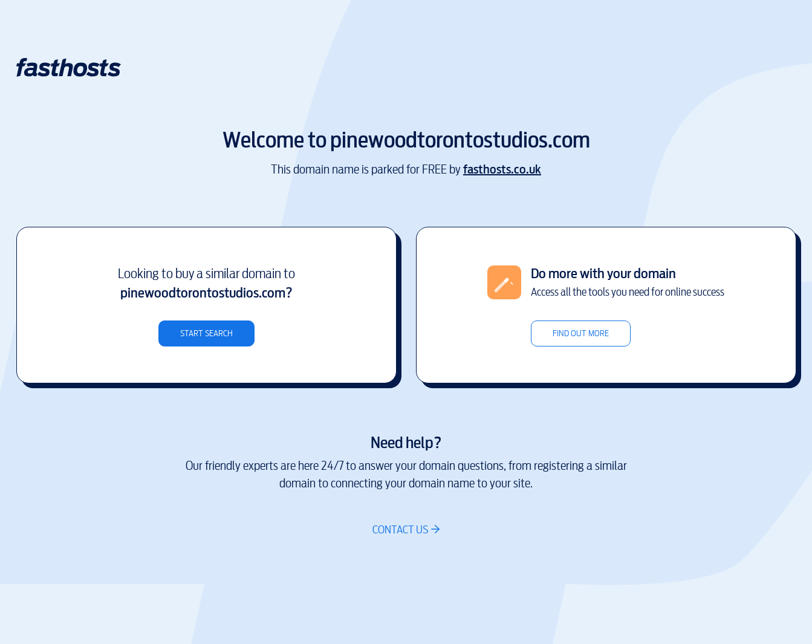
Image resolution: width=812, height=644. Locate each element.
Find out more (581, 333)
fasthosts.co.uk (502, 170)
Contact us (400, 529)
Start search (206, 333)
